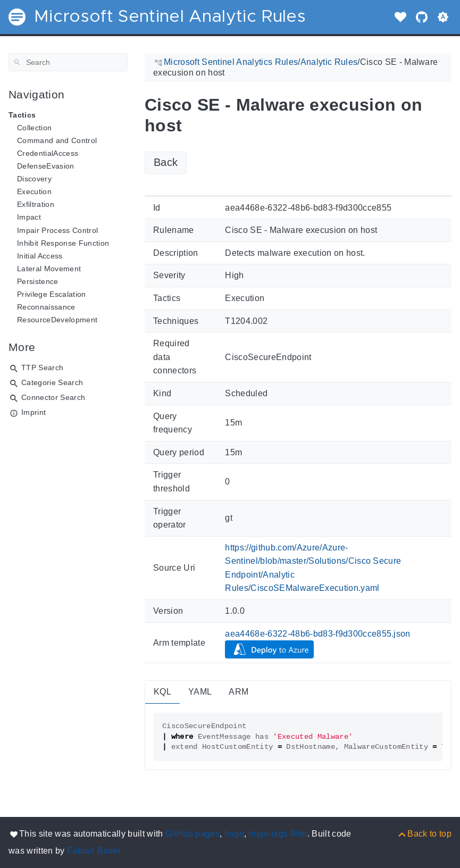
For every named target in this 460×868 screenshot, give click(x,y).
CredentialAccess (48, 153)
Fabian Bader (94, 851)
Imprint (34, 412)
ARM (239, 692)
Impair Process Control (57, 230)
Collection (34, 128)
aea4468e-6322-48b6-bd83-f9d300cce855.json (318, 634)
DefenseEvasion (46, 166)
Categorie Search (52, 382)
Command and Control (57, 140)
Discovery (34, 179)
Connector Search (53, 397)
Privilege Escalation (52, 294)
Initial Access (40, 256)
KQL (162, 692)
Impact (29, 217)
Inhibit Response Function (63, 243)
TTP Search (42, 368)
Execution (34, 191)
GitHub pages (193, 834)
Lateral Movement (49, 269)
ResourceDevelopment (57, 320)
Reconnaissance (46, 307)
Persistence (38, 281)
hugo (234, 834)
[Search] (68, 62)
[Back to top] (424, 834)
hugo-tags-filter (278, 834)
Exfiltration (36, 204)
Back (166, 162)
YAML (200, 692)
